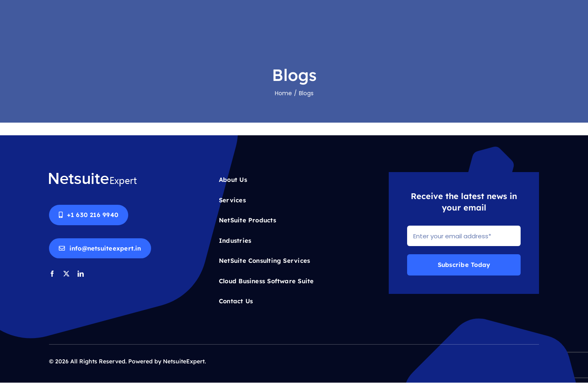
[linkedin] (81, 274)
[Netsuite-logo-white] (93, 175)
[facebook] (52, 274)
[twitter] (66, 274)
